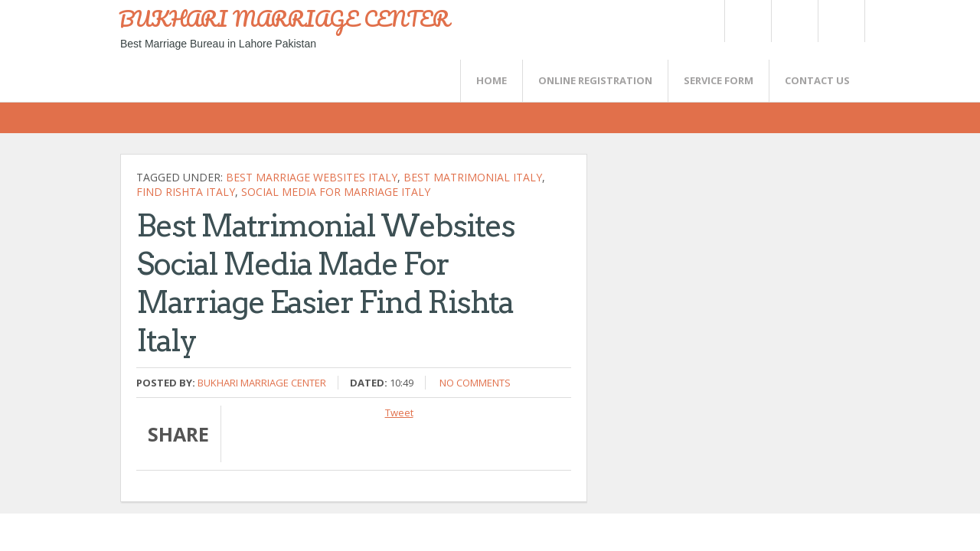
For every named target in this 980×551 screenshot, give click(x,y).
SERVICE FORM (719, 80)
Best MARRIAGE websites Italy (312, 177)
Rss (794, 21)
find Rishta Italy (186, 192)
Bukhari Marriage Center (262, 383)
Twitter (747, 21)
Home (492, 80)
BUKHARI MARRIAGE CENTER (284, 18)
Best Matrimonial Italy (473, 177)
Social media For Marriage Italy (336, 192)
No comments (475, 383)
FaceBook (838, 21)
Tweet (399, 412)
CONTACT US (817, 80)
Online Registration (595, 80)
